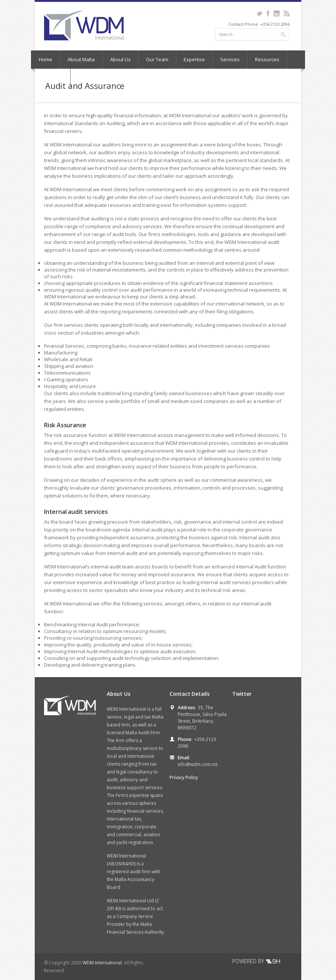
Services (230, 59)
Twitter (259, 13)
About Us (120, 59)
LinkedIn (276, 13)
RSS (287, 13)
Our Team (157, 59)
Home (46, 59)
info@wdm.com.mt (198, 764)
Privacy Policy (184, 777)
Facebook (268, 13)
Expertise (194, 59)
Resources (267, 59)
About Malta (81, 59)
